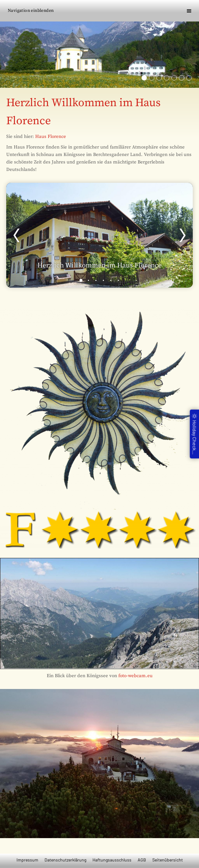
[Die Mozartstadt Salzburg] (189, 78)
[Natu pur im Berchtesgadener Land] (174, 78)
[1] (81, 280)
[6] (118, 280)
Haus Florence (51, 137)
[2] (88, 280)
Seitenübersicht (168, 860)
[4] (103, 280)
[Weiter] (182, 235)
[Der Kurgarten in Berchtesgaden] (182, 78)
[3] (96, 280)
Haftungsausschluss (112, 860)
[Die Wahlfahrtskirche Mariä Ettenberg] (144, 78)
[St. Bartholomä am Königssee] (152, 78)
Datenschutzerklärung (65, 860)
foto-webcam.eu (135, 676)
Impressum (27, 860)
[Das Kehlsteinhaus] (167, 78)
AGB (142, 860)
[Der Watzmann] (159, 78)
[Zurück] (17, 235)
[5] (111, 280)
